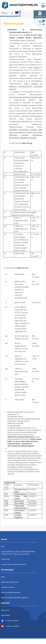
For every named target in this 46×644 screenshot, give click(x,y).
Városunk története (8, 587)
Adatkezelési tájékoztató (10, 582)
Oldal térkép (5, 559)
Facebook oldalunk (10, 621)
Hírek (3, 577)
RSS (2, 546)
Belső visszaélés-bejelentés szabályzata (15, 598)
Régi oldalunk (6, 615)
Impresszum (5, 610)
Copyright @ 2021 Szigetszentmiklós (14, 564)
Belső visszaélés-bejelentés (11, 592)
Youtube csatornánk (10, 626)
